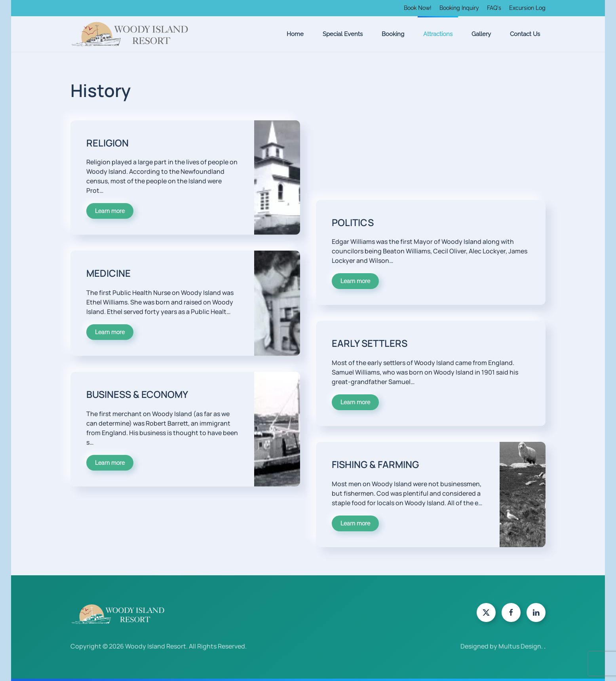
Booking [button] (393, 34)
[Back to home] (130, 34)
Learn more (110, 200)
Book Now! (418, 8)
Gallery (481, 34)
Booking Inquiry (459, 8)
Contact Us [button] (525, 34)
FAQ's (494, 8)
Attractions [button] (438, 34)
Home (295, 34)
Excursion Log (527, 8)
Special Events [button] (343, 34)
